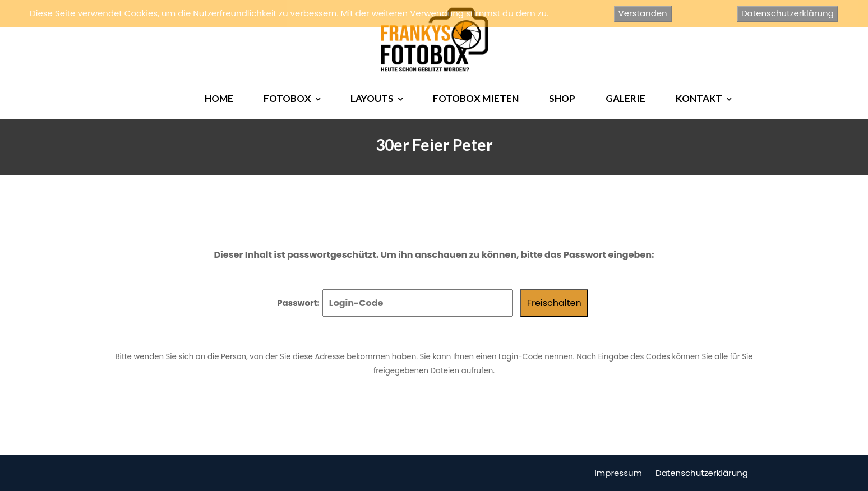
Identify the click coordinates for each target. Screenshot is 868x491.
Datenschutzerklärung (702, 473)
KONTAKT (699, 98)
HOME (219, 98)
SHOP (562, 98)
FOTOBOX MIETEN (476, 98)
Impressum (618, 473)
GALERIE (625, 98)
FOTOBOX (287, 98)
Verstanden (643, 13)
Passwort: (395, 303)
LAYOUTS (372, 98)
